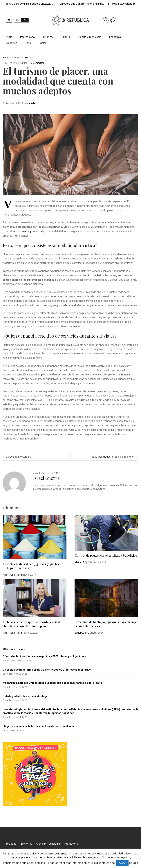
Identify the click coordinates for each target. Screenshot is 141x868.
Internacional (28, 37)
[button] (9, 20)
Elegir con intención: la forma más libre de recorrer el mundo (40, 726)
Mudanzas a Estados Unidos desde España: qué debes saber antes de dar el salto (52, 683)
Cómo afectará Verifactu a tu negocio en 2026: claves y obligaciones (44, 656)
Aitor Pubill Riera (12, 575)
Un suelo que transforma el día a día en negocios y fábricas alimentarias (47, 670)
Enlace (134, 863)
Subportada (18, 58)
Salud (28, 43)
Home (6, 58)
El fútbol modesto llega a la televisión (115, 457)
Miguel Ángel (82, 562)
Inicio (9, 37)
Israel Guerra (46, 478)
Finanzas (48, 37)
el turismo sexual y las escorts (27, 231)
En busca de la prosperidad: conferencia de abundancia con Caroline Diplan (32, 624)
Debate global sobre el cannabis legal (26, 696)
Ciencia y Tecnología (90, 37)
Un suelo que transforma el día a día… (85, 4)
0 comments (38, 63)
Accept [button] (122, 863)
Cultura (66, 37)
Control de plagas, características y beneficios (106, 555)
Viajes (43, 43)
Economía (115, 37)
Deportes (12, 43)
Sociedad (30, 58)
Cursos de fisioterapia (17, 457)
